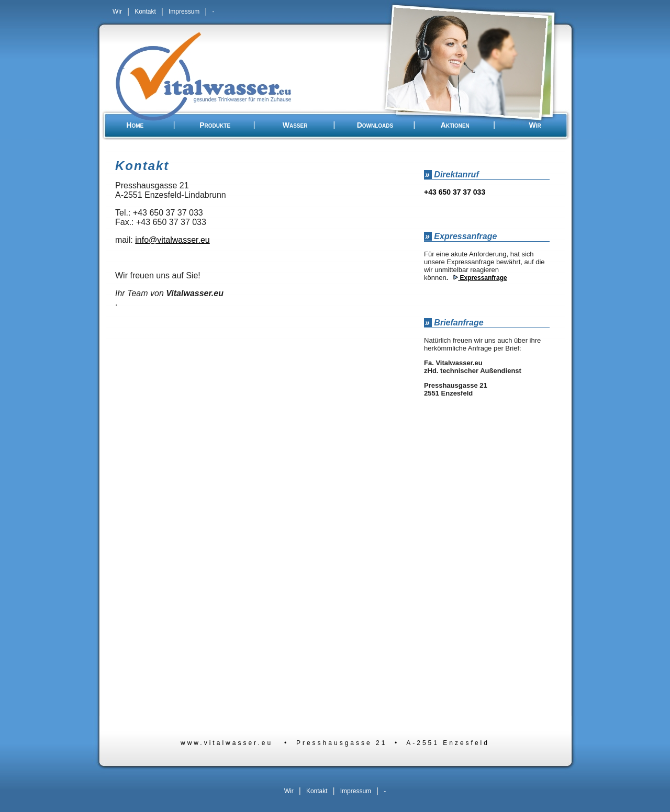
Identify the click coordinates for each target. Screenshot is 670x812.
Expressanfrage (482, 278)
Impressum (184, 12)
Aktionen (455, 125)
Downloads (375, 125)
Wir (117, 12)
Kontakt (145, 12)
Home (135, 125)
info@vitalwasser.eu (172, 240)
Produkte (215, 125)
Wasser (295, 125)
